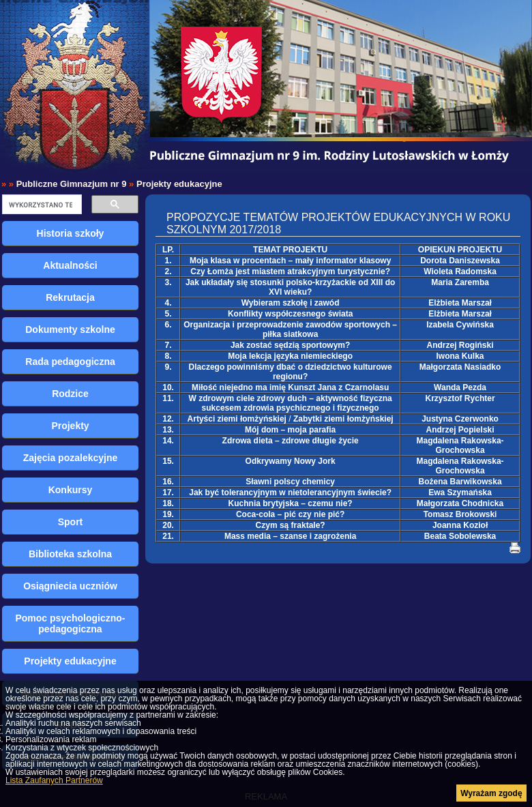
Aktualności (70, 265)
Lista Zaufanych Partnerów (54, 780)
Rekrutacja (70, 297)
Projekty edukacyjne (179, 184)
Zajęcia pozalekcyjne (71, 458)
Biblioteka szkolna (70, 554)
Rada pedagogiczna (70, 362)
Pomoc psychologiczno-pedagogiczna (70, 623)
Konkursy (71, 490)
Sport (71, 522)
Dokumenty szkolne (70, 329)
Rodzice (70, 394)
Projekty (70, 426)
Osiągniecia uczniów (70, 586)
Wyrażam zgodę (491, 793)
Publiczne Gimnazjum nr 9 (72, 184)
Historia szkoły (71, 233)
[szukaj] (41, 205)
